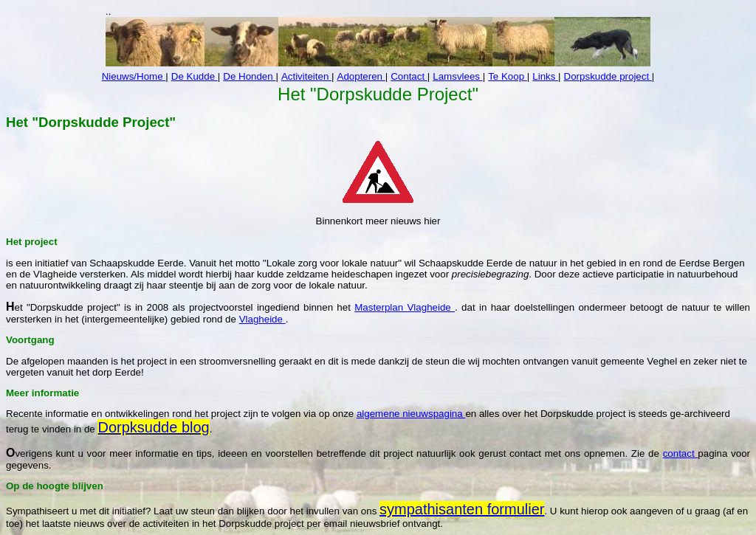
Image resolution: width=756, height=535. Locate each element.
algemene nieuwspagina (411, 414)
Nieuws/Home (134, 76)
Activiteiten (306, 76)
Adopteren (361, 76)
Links (545, 76)
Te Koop (508, 76)
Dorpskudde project (608, 76)
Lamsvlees (457, 76)
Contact (409, 76)
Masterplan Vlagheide (405, 307)
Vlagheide (262, 319)
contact (681, 453)
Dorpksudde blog (153, 427)
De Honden (249, 76)
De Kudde (195, 76)
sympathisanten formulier (462, 509)
